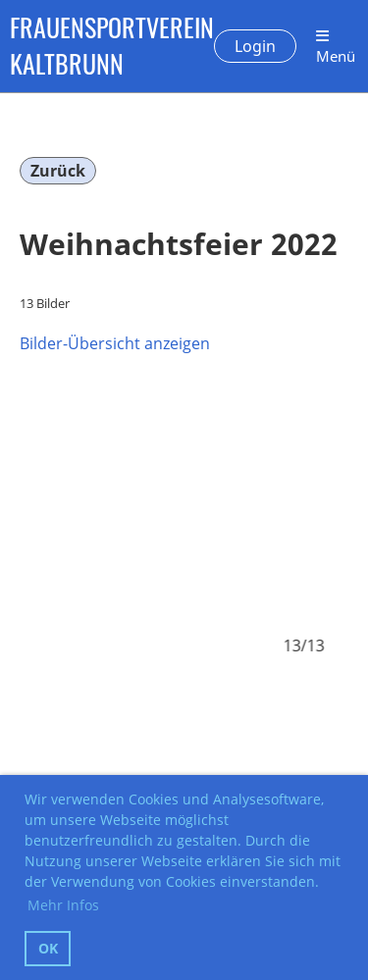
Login (255, 46)
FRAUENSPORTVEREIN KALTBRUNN (112, 46)
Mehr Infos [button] (63, 905)
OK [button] (48, 948)
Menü (336, 47)
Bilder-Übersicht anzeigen (115, 343)
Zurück (58, 171)
